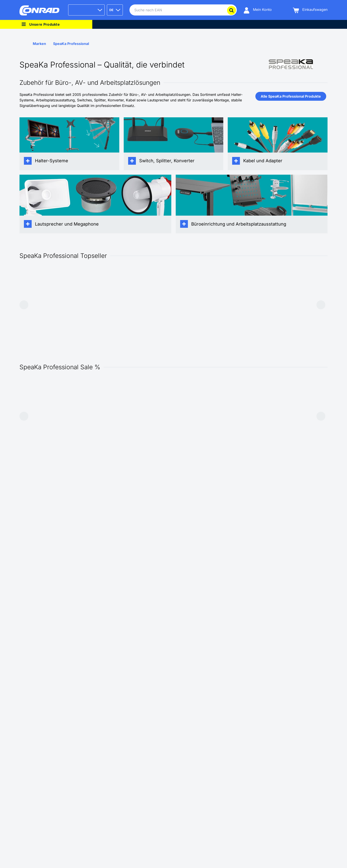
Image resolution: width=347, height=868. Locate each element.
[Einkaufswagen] (310, 10)
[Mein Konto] (258, 10)
